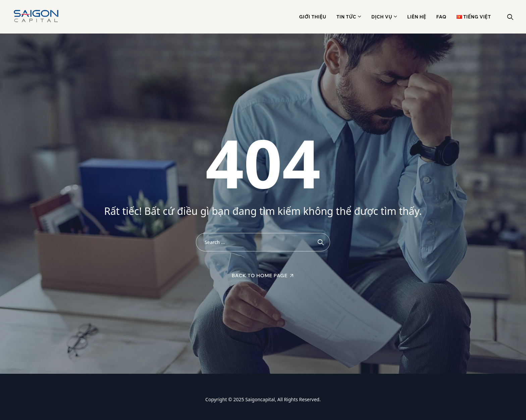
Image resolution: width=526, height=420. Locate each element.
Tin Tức (346, 17)
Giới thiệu (313, 17)
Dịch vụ (382, 17)
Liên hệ (417, 17)
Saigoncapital (260, 399)
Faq (441, 17)
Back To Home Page (260, 276)
